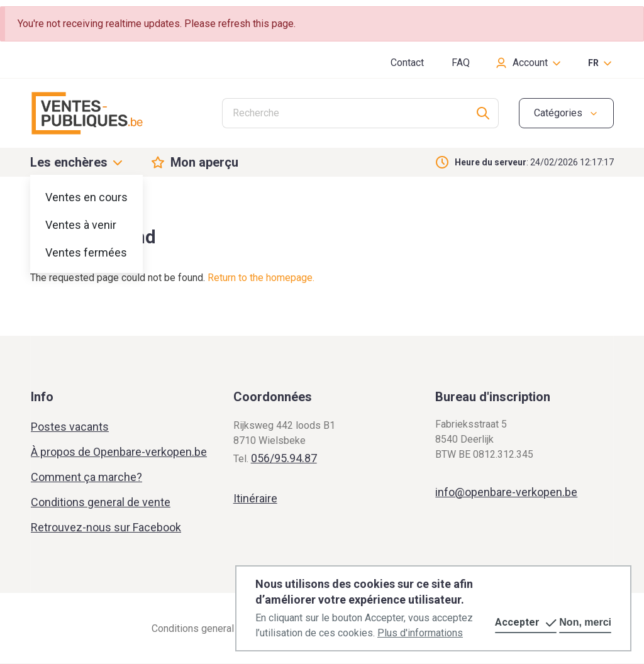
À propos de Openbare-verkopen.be (119, 452)
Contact (407, 63)
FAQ (461, 63)
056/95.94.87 (284, 458)
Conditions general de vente (101, 502)
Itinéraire (255, 498)
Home (42, 202)
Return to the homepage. (261, 278)
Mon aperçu (204, 162)
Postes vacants (70, 427)
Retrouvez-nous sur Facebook (106, 527)
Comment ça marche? (86, 477)
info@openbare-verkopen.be (506, 492)
